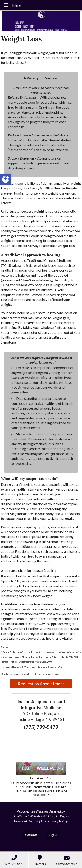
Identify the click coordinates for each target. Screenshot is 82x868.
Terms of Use (37, 821)
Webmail (31, 834)
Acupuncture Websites (33, 811)
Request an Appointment (41, 684)
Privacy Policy (58, 821)
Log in (53, 834)
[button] (6, 179)
